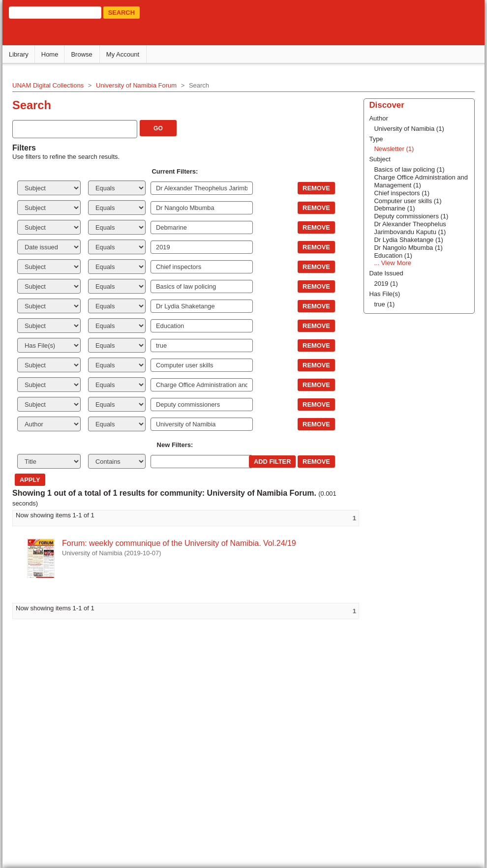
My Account (123, 54)
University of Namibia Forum (136, 85)
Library (19, 54)
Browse (81, 54)
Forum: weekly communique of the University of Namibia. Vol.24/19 (179, 543)
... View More (393, 263)
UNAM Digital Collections (48, 85)
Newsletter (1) (394, 149)
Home (50, 54)
